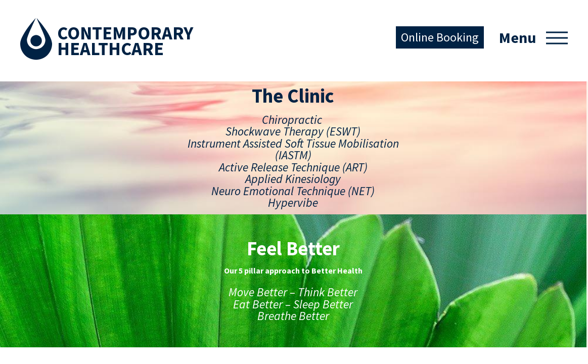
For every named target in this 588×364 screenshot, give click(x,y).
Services (38, 253)
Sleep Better (152, 302)
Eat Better (149, 285)
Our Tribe (146, 334)
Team (34, 269)
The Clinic (41, 237)
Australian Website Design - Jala (517, 343)
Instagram (270, 240)
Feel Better (150, 237)
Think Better (153, 269)
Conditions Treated (59, 285)
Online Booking (440, 37)
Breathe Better (157, 318)
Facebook (239, 241)
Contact (38, 302)
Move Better (153, 253)
